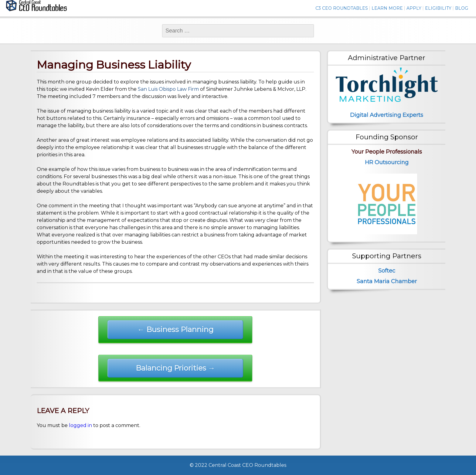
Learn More (387, 8)
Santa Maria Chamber (387, 281)
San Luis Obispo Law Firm (168, 89)
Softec (387, 271)
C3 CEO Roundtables (342, 8)
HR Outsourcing (387, 162)
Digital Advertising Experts (387, 115)
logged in (80, 425)
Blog (462, 8)
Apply (414, 8)
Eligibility (438, 8)
